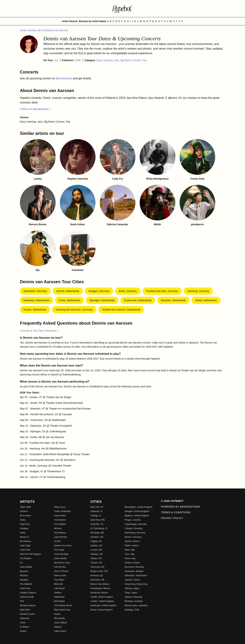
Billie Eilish (25, 610)
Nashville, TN (97, 524)
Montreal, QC (97, 576)
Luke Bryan (60, 588)
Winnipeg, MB (97, 533)
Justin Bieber (26, 567)
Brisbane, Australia (134, 601)
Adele (23, 533)
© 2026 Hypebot (172, 501)
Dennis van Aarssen (57, 30)
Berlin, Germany (128, 291)
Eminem (24, 511)
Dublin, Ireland (132, 546)
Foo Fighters (60, 524)
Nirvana (58, 528)
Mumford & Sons (62, 563)
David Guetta (60, 558)
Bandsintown (64, 78)
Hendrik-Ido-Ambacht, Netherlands (121, 310)
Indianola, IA (96, 511)
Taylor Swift (25, 507)
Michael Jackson (28, 605)
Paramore (25, 618)
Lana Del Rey (61, 537)
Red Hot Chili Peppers (31, 554)
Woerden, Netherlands (173, 300)
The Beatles (26, 558)
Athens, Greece (132, 541)
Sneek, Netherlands (206, 300)
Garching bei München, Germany (74, 310)
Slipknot (58, 627)
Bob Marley (60, 601)
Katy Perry (25, 524)
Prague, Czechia (133, 520)
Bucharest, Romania (134, 567)
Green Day (25, 588)
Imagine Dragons (28, 593)
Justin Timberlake (62, 511)
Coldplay (24, 528)
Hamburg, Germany (198, 291)
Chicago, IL (96, 516)
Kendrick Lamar (27, 614)
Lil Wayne (25, 627)
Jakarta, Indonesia (133, 597)
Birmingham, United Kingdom (139, 507)
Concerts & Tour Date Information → (40, 331)
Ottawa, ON (96, 558)
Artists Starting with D (32, 30)
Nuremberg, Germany (135, 533)
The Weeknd (26, 584)
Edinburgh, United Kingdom (104, 605)
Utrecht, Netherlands (68, 291)
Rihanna (24, 576)
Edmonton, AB (97, 580)
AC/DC (57, 541)
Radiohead (59, 597)
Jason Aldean (61, 623)
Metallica (24, 580)
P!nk (22, 601)
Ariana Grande (27, 597)
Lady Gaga (25, 546)
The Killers (59, 580)
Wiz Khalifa (60, 618)
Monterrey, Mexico (99, 593)
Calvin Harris (60, 631)
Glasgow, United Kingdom (137, 511)
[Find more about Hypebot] (123, 9)
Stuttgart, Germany (99, 291)
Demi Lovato (60, 576)
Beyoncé (24, 571)
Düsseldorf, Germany (35, 291)
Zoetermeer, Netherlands (138, 300)
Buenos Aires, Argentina (136, 605)
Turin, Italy (130, 554)
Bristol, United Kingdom (102, 610)
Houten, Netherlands (35, 310)
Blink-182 (59, 584)
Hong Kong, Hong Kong (136, 584)
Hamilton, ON (97, 537)
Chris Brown (60, 520)
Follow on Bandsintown (36, 109)
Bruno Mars (25, 516)
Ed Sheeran (26, 541)
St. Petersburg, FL (99, 528)
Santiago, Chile (132, 610)
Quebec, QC (96, 546)
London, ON (96, 550)
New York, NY (97, 507)
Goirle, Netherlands (69, 300)
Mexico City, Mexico (100, 584)
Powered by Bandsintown (181, 507)
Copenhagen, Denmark (136, 524)
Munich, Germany (133, 537)
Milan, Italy (130, 550)
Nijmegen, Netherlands (102, 300)
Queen (23, 631)
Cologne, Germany (134, 528)
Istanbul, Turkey (132, 580)
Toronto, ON (96, 563)
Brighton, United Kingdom (137, 516)
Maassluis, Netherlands (37, 300)
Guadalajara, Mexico (100, 588)
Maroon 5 (24, 537)
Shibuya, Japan (132, 588)
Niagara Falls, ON (99, 571)
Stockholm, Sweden (134, 571)
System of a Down (63, 546)
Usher (23, 623)
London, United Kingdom (102, 601)
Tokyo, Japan (131, 593)
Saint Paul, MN (98, 520)
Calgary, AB (96, 541)
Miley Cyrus (60, 507)
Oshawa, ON (97, 554)
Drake (23, 520)
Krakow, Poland (132, 563)
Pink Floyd (59, 550)
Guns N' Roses (61, 571)
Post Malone (60, 533)
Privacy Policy (172, 518)
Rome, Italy (130, 558)
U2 (21, 563)
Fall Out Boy (60, 567)
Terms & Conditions (176, 512)
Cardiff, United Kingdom (102, 597)
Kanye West (60, 516)
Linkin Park (25, 550)
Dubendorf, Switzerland (136, 576)
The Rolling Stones (63, 605)
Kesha (57, 614)
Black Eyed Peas (62, 610)
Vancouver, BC (98, 567)
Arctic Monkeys (61, 554)
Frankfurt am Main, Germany (162, 291)
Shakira (58, 593)
